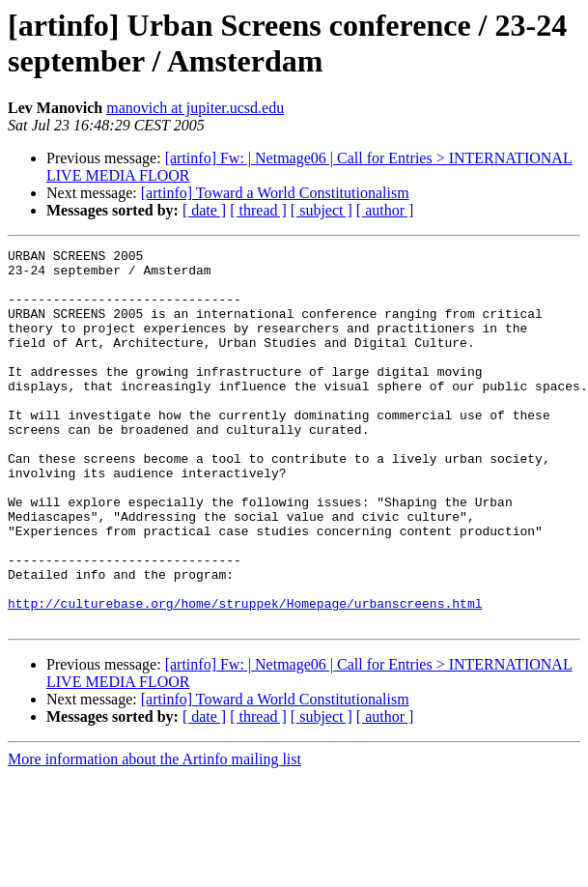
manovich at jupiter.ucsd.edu (195, 108)
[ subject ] (322, 210)
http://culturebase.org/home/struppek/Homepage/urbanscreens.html (245, 675)
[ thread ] (258, 210)
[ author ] (385, 210)
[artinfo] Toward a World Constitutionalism (275, 193)
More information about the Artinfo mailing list (154, 834)
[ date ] (204, 210)
